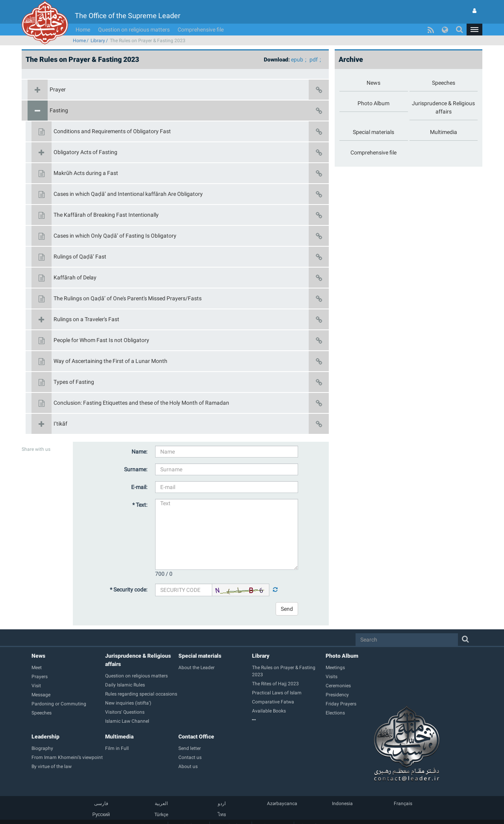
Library (98, 29)
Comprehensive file (201, 18)
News (38, 644)
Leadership (45, 725)
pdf (314, 48)
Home (83, 18)
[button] (474, 18)
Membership (231, 814)
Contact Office (196, 725)
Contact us (273, 814)
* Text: (140, 493)
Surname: (136, 458)
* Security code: (129, 578)
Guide (189, 814)
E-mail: (139, 475)
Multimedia (119, 725)
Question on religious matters (134, 18)
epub (297, 48)
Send (287, 597)
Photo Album (342, 644)
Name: (139, 440)
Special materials (200, 644)
